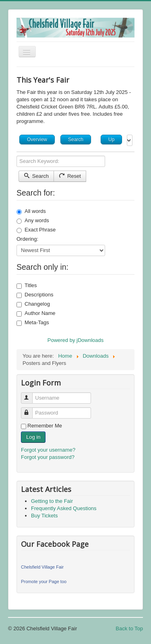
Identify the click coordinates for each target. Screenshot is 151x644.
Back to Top (129, 628)
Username (30, 395)
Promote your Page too (44, 581)
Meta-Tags (33, 323)
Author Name (36, 313)
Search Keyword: (17, 156)
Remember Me (45, 426)
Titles (27, 286)
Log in (33, 437)
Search (36, 176)
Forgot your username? (48, 450)
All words (31, 211)
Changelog (33, 304)
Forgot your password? (48, 457)
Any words (33, 221)
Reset (70, 176)
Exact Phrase (36, 230)
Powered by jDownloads (75, 340)
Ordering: (27, 239)
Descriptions (35, 295)
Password (30, 410)
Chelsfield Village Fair (42, 567)
